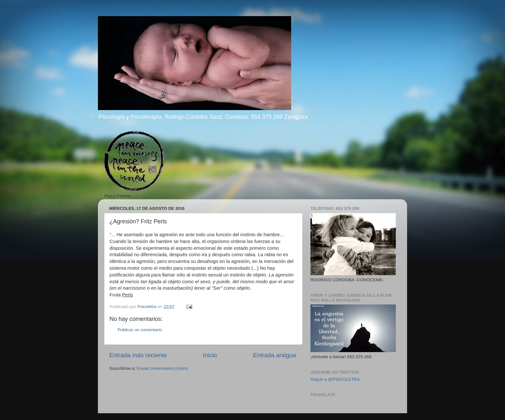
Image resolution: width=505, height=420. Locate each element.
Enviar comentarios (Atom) (163, 368)
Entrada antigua (275, 355)
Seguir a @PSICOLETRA (335, 379)
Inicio (210, 355)
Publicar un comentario (140, 330)
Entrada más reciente (138, 355)
